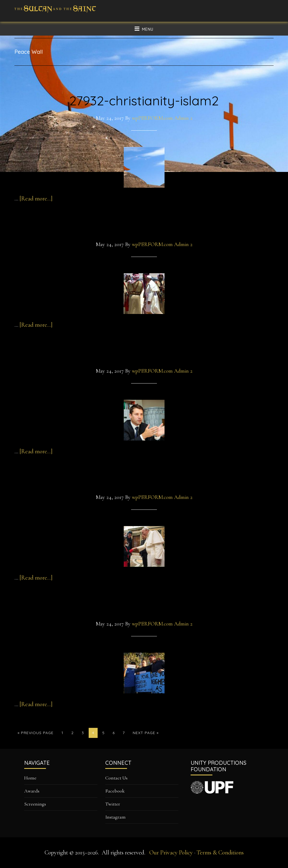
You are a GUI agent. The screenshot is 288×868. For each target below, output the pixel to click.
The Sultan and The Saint (55, 14)
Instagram (115, 817)
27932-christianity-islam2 (144, 100)
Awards (32, 791)
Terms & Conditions (220, 853)
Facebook (115, 791)
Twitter (113, 804)
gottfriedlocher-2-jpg (144, 353)
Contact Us (116, 778)
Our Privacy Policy (171, 853)
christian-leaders (144, 606)
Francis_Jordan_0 (144, 227)
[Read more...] (36, 199)
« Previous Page (36, 734)
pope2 (144, 480)
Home (30, 778)
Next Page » (145, 734)
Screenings (35, 804)
